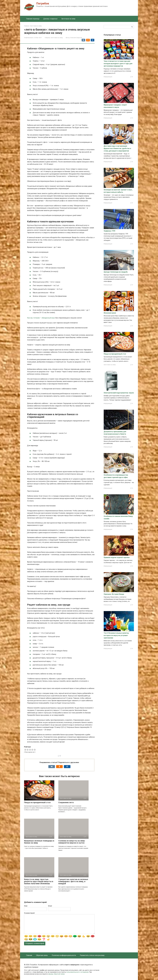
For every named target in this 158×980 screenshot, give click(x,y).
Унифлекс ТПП (109, 231)
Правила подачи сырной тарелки (117, 557)
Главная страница (33, 19)
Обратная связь (42, 955)
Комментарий (29, 913)
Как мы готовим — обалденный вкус (41, 318)
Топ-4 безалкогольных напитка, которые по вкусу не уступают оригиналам (116, 635)
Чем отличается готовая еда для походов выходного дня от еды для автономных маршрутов (118, 64)
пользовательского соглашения (77, 972)
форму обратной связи (57, 974)
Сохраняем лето (66, 802)
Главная (29, 955)
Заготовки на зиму (68, 19)
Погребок (43, 3)
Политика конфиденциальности (64, 955)
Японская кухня (110, 313)
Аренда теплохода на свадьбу (116, 272)
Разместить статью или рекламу (92, 955)
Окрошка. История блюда (114, 594)
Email (50, 906)
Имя (26, 906)
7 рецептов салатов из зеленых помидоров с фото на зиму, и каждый (73, 881)
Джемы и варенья (50, 19)
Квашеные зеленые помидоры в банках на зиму (39, 842)
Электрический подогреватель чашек (119, 393)
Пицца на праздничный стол (37, 802)
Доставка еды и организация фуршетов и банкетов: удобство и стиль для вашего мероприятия (117, 148)
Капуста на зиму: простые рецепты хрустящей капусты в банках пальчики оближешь (39, 881)
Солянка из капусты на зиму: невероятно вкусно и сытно (72, 842)
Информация (108, 77)
